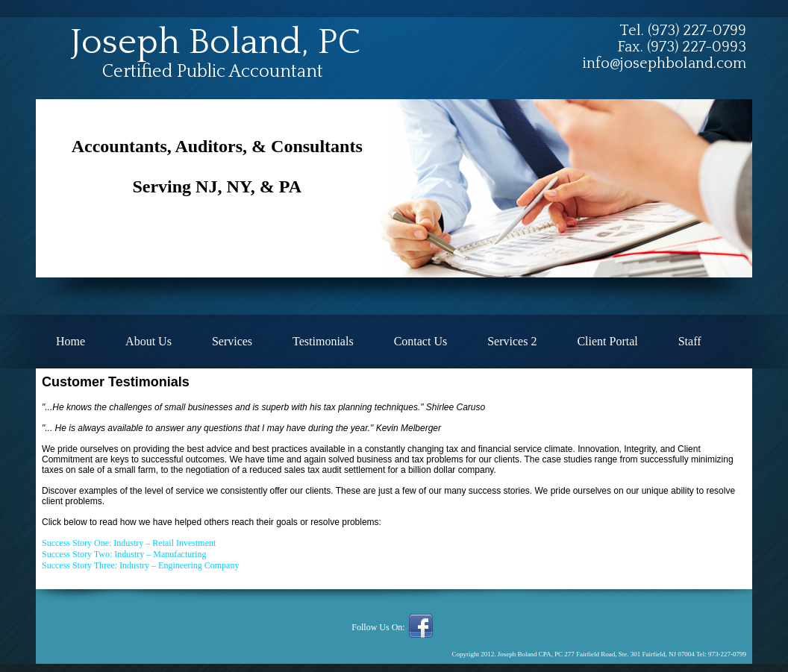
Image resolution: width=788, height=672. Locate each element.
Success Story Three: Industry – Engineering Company (140, 565)
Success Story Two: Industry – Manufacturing (124, 554)
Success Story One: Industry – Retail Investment (129, 543)
